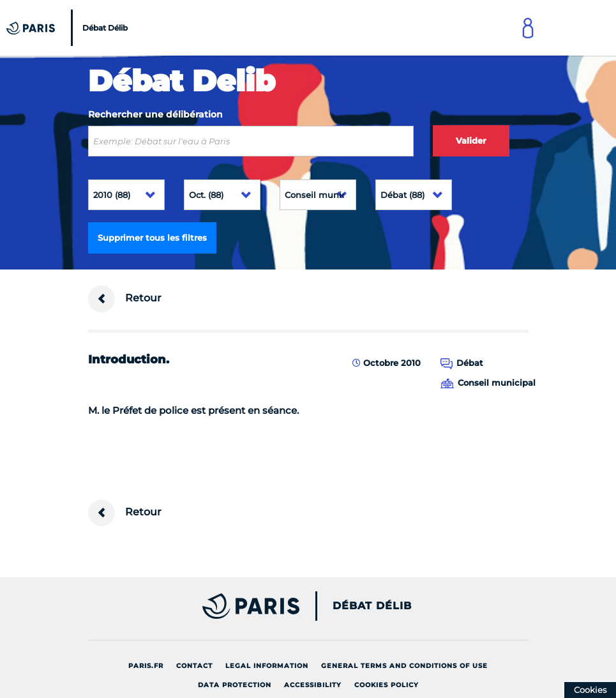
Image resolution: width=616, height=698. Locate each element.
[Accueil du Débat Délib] (69, 28)
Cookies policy (387, 685)
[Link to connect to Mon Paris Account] (528, 28)
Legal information (267, 666)
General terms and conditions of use (404, 666)
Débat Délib (372, 606)
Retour (125, 299)
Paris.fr (146, 666)
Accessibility (313, 685)
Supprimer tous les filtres (152, 238)
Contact (194, 666)
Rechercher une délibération (155, 114)
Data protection (235, 685)
